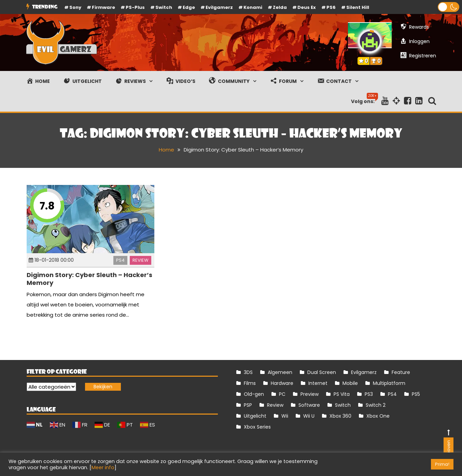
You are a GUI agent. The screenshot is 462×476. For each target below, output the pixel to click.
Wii (285, 416)
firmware (103, 7)
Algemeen (280, 372)
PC (282, 394)
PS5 (416, 394)
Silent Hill (358, 7)
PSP (248, 405)
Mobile (350, 383)
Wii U (309, 416)
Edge (189, 7)
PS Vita (342, 394)
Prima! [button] (442, 464)
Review (141, 260)
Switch (164, 7)
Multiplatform (389, 383)
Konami (253, 7)
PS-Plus (135, 7)
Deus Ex (307, 7)
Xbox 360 (340, 416)
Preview (310, 394)
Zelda (280, 7)
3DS (248, 372)
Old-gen (254, 394)
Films (250, 383)
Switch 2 (376, 405)
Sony (75, 7)
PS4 (120, 260)
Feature (401, 372)
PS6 (331, 7)
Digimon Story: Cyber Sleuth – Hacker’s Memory (89, 279)
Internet (318, 383)
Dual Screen (322, 372)
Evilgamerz (219, 7)
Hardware (282, 383)
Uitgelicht (255, 416)
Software (309, 405)
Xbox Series (257, 427)
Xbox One (378, 416)
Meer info (103, 467)
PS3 (369, 394)
